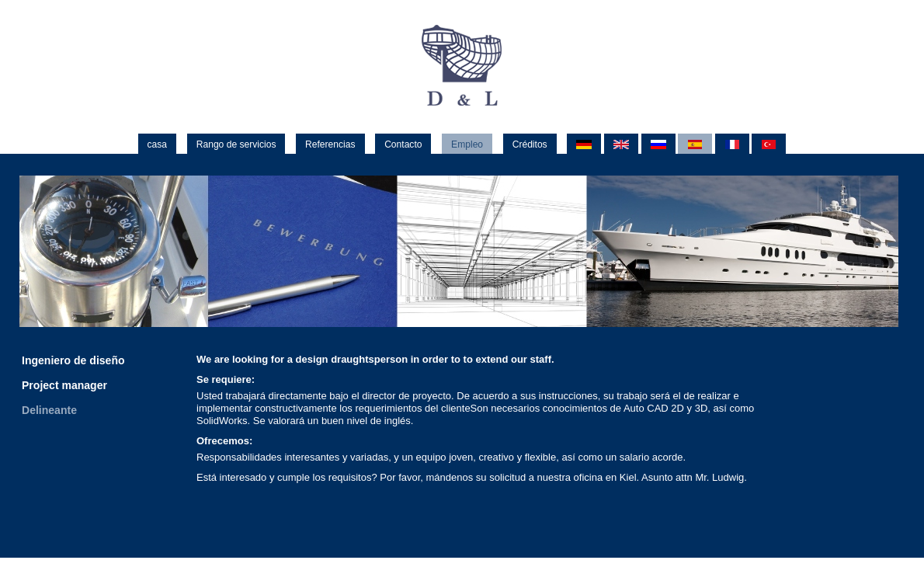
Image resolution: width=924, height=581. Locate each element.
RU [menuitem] (658, 145)
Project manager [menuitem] (64, 385)
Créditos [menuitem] (530, 144)
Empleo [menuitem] (467, 144)
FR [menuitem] (732, 145)
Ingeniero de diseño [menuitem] (73, 360)
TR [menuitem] (769, 145)
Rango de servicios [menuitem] (236, 144)
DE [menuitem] (584, 145)
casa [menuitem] (158, 144)
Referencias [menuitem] (330, 144)
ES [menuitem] (695, 145)
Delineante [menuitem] (49, 410)
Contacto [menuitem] (403, 144)
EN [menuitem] (621, 145)
